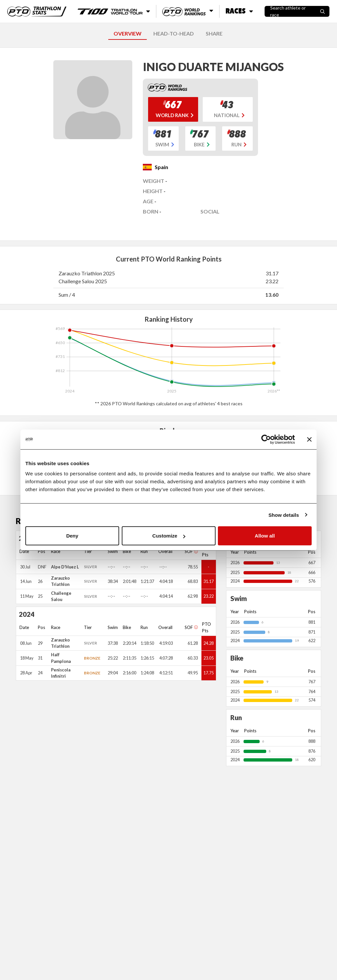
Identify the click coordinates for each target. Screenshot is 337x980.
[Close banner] (309, 439)
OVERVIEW (128, 33)
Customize (169, 536)
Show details (284, 515)
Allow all (265, 536)
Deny (72, 536)
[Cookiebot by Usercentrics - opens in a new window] (266, 439)
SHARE (214, 33)
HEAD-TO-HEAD (174, 33)
